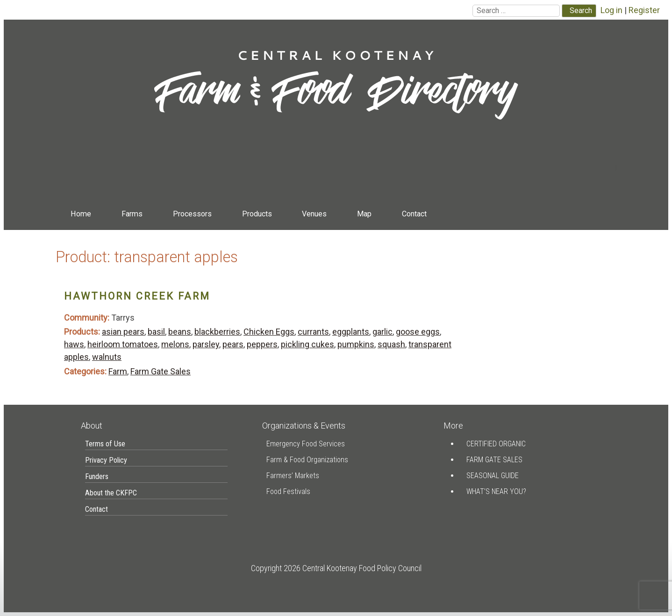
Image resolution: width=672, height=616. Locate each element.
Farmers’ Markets (293, 476)
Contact (414, 214)
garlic (382, 332)
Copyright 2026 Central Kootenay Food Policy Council (336, 568)
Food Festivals (288, 491)
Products (257, 214)
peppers (262, 344)
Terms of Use (105, 444)
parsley (206, 344)
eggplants (351, 332)
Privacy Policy (106, 460)
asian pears (123, 332)
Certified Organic (496, 444)
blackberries (217, 332)
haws (74, 344)
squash (391, 344)
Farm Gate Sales (161, 371)
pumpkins (356, 344)
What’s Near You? (496, 491)
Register (644, 10)
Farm (118, 371)
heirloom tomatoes (123, 344)
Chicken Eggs (269, 332)
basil (156, 332)
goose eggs (418, 332)
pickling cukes (307, 344)
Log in (611, 10)
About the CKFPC (111, 493)
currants (313, 332)
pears (233, 344)
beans (180, 332)
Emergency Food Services (306, 444)
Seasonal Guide (493, 476)
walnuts (107, 357)
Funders (97, 476)
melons (175, 344)
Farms (132, 214)
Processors (192, 214)
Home (81, 214)
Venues (314, 214)
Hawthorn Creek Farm (137, 296)
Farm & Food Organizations (307, 460)
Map (364, 214)
